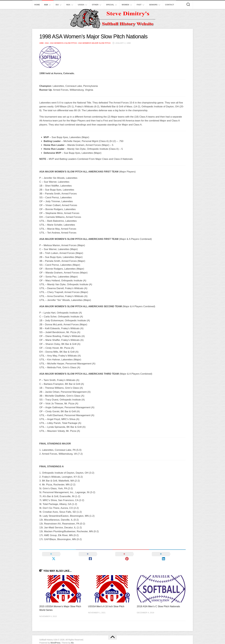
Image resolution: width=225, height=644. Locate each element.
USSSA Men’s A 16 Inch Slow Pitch (107, 602)
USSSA (81, 5)
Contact (170, 5)
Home (37, 5)
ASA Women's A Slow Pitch (63, 43)
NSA (68, 5)
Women (125, 5)
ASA (46, 5)
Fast (139, 5)
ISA (57, 5)
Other (95, 5)
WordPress (55, 638)
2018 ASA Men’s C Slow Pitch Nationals (158, 602)
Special (110, 5)
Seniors (153, 5)
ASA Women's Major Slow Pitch (94, 43)
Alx (72, 638)
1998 (41, 43)
